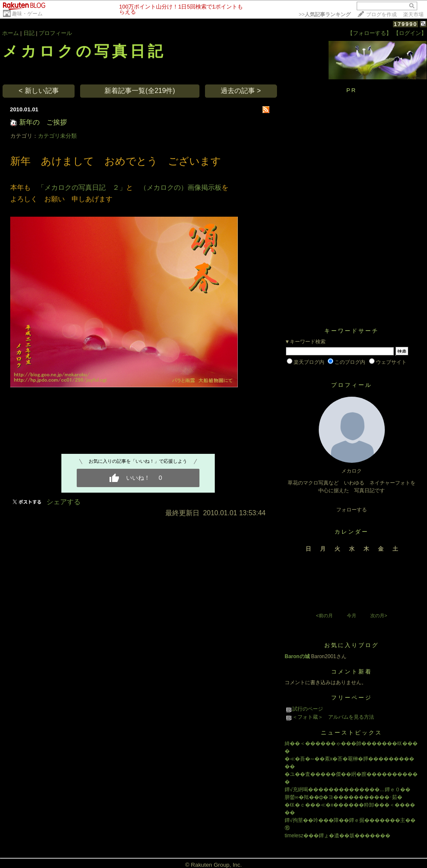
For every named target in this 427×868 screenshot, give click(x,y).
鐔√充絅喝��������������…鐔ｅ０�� (348, 790)
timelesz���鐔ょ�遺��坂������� (338, 836)
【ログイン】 (410, 33)
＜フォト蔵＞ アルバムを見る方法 (333, 717)
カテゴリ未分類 (57, 136)
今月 (352, 615)
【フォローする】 (369, 33)
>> (325, 15)
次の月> (379, 615)
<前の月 (324, 615)
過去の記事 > (241, 91)
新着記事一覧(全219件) (140, 91)
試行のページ (308, 709)
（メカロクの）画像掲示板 (181, 187)
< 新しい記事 (39, 91)
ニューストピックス (352, 733)
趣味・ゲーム (27, 14)
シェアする (63, 502)
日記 (29, 33)
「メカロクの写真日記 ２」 (82, 187)
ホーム (10, 33)
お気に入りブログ (352, 645)
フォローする (352, 510)
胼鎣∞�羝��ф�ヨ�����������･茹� (343, 797)
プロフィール (55, 33)
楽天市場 (413, 15)
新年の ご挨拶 (43, 122)
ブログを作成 (381, 15)
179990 (405, 24)
